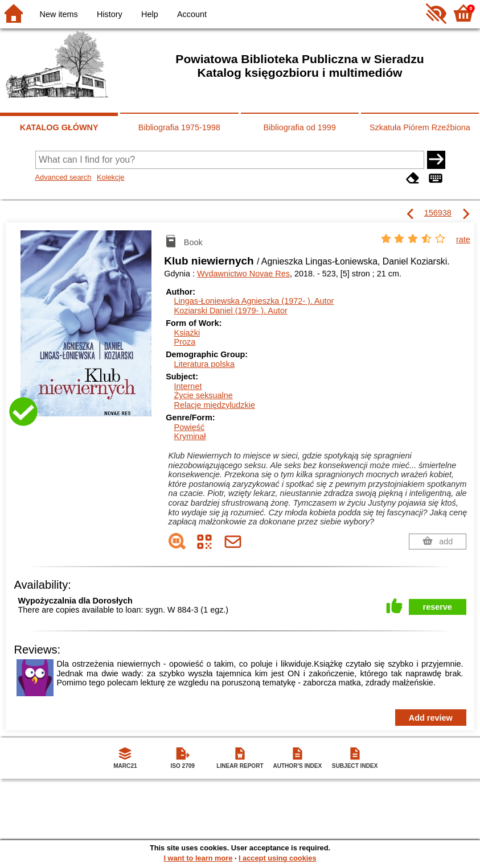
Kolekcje (110, 177)
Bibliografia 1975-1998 (179, 127)
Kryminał (190, 436)
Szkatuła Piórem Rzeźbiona (420, 127)
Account (192, 14)
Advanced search (63, 177)
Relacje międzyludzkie (215, 405)
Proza (185, 342)
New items (59, 14)
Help (150, 14)
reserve (438, 607)
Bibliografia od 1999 (300, 127)
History (110, 14)
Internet (188, 386)
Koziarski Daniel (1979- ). (231, 311)
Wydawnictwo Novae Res (243, 274)
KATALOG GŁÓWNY (59, 127)
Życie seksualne (204, 395)
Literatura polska (204, 364)
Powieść (190, 427)
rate (463, 239)
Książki (187, 333)
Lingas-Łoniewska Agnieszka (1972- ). (254, 301)
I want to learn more (198, 858)
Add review (431, 718)
